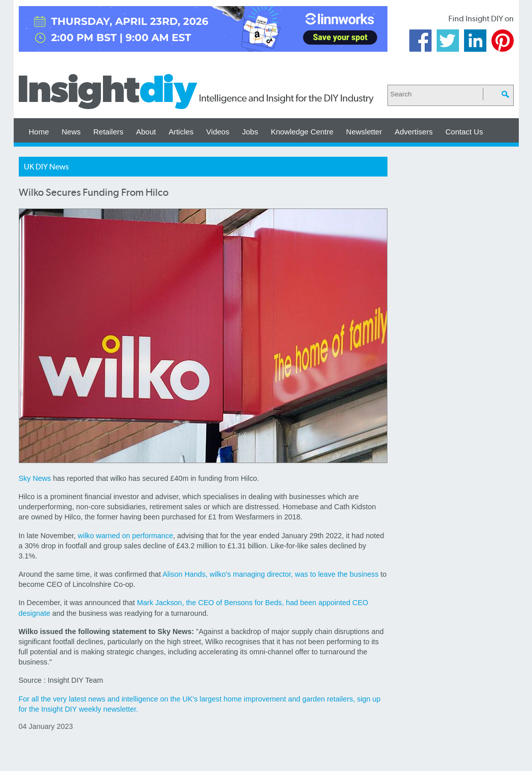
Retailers (108, 132)
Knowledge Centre (302, 132)
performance (152, 536)
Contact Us (464, 132)
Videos (218, 132)
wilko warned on (105, 536)
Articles (181, 132)
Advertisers (414, 132)
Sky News (35, 478)
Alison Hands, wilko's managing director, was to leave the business (270, 574)
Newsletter (364, 132)
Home (39, 132)
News (72, 132)
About (146, 132)
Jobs (250, 132)
